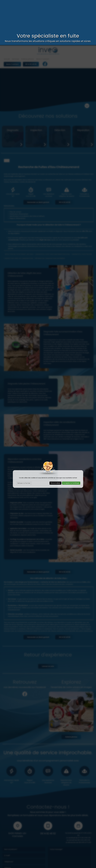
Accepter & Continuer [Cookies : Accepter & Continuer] (71, 438)
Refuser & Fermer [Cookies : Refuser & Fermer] (24, 438)
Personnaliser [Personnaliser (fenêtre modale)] (55, 438)
